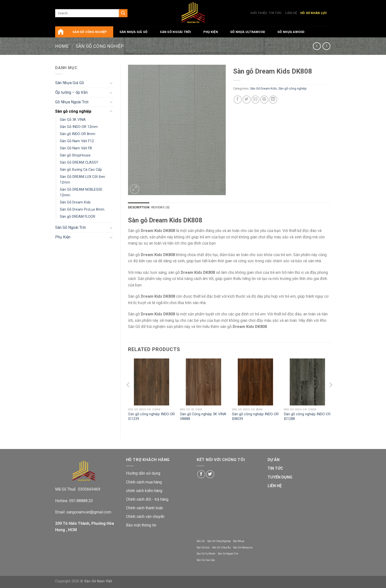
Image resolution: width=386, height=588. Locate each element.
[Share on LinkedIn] (273, 100)
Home (62, 46)
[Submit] (123, 13)
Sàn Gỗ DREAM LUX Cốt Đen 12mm (82, 180)
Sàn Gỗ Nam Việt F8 (76, 148)
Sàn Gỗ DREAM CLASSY (79, 162)
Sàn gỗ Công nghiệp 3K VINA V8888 (203, 417)
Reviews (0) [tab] (161, 207)
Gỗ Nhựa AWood (291, 32)
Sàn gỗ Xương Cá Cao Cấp (81, 170)
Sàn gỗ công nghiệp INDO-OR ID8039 (255, 417)
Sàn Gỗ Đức (203, 548)
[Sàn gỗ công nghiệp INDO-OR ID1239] (152, 382)
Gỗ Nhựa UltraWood (248, 32)
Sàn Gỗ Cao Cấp (206, 560)
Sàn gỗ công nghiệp (90, 32)
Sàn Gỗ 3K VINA (73, 120)
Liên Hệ (291, 13)
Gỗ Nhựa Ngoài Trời (72, 102)
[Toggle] (111, 83)
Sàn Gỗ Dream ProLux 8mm (82, 209)
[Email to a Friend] (255, 100)
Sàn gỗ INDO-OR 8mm (78, 134)
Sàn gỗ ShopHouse (75, 155)
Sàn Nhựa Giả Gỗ (134, 32)
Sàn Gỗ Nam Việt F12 (77, 141)
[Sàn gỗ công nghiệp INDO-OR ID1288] (307, 382)
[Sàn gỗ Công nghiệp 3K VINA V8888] (203, 382)
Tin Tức (275, 13)
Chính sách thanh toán (145, 508)
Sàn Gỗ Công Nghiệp (219, 541)
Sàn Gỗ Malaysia (243, 548)
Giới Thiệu (259, 13)
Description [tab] (139, 207)
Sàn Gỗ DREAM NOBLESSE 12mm (81, 192)
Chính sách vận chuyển (145, 517)
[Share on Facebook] (238, 100)
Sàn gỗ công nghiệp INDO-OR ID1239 (151, 417)
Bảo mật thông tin (141, 525)
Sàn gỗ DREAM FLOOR (78, 217)
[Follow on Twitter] (210, 474)
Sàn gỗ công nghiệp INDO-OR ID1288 (307, 417)
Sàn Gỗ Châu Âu (221, 548)
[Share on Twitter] (247, 100)
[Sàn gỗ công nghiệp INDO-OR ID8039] (255, 382)
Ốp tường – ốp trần (71, 92)
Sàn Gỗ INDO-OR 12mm (79, 127)
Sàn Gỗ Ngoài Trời (175, 32)
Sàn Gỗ (201, 541)
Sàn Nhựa (239, 541)
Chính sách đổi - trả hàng (147, 499)
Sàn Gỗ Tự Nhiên (206, 554)
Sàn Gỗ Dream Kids (75, 202)
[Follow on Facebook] (201, 474)
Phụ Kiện (211, 32)
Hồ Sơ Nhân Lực (314, 13)
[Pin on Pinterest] (264, 100)
